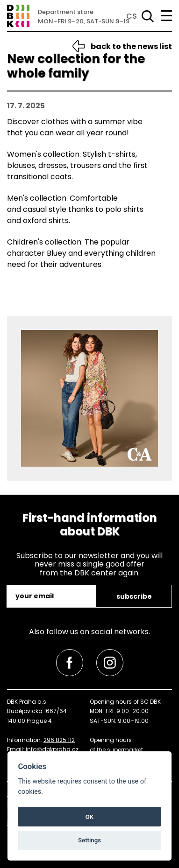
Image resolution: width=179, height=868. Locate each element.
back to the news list (131, 46)
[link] (70, 663)
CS (132, 16)
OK (89, 817)
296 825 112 (59, 740)
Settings (89, 840)
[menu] (167, 16)
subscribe (134, 596)
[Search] (146, 16)
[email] (52, 596)
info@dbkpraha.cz (52, 749)
